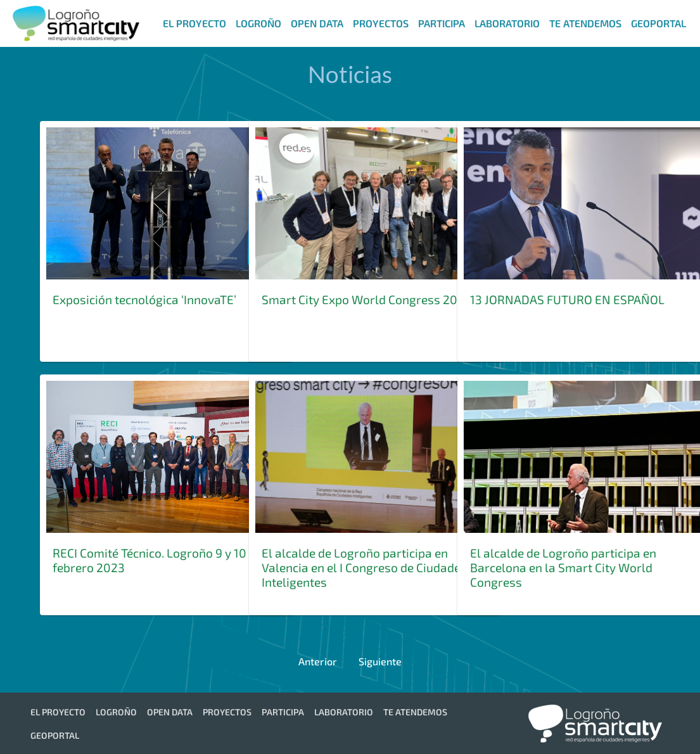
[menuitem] (193, 23)
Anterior (318, 661)
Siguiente (380, 661)
